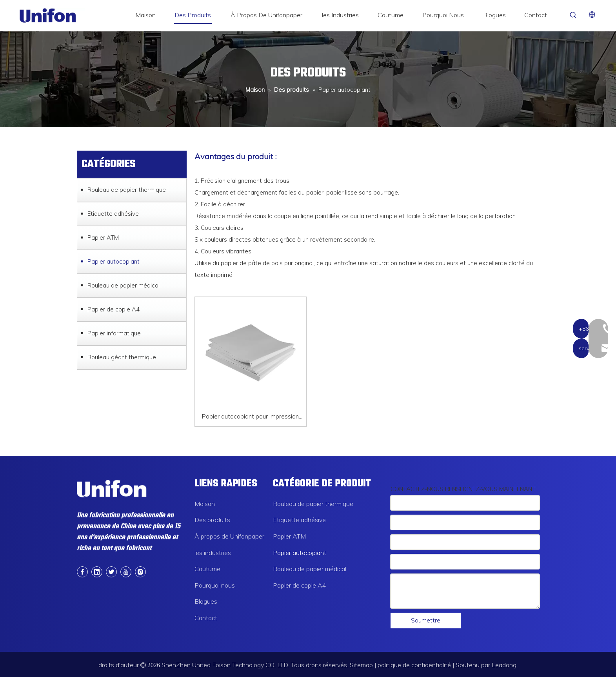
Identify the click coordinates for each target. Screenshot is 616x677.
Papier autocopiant (114, 261)
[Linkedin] (97, 571)
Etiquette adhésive (113, 214)
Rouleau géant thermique (122, 357)
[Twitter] (111, 571)
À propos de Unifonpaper (229, 536)
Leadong (504, 665)
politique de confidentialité (414, 665)
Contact (206, 618)
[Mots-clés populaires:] (573, 15)
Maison (205, 504)
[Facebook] (82, 571)
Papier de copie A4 (114, 309)
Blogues (206, 601)
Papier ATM (103, 237)
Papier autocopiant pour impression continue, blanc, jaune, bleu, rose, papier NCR (251, 418)
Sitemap (361, 665)
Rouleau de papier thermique (127, 190)
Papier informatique (114, 333)
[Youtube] (126, 571)
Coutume (207, 569)
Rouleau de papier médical (124, 285)
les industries (213, 553)
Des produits (212, 520)
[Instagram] (140, 571)
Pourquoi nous (215, 585)
